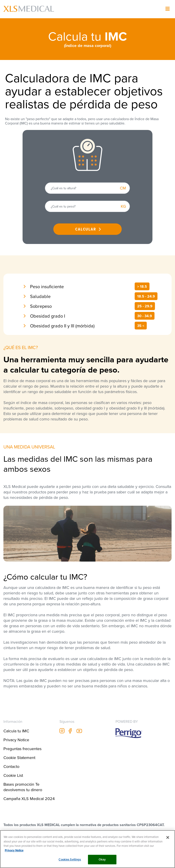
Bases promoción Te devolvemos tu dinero (23, 787)
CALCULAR (86, 229)
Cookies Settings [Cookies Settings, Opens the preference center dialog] (70, 859)
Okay (102, 859)
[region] (87, 849)
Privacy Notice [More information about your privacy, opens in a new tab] (14, 850)
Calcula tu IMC (16, 731)
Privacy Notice (16, 740)
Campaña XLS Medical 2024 (29, 799)
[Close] (168, 837)
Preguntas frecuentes (22, 749)
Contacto (11, 766)
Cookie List (13, 775)
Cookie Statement (19, 758)
